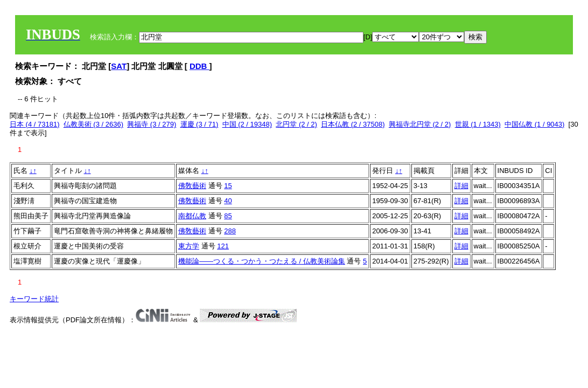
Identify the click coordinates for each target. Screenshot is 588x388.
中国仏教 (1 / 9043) (534, 124)
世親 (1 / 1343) (478, 124)
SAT (119, 66)
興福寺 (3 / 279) (152, 124)
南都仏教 (192, 216)
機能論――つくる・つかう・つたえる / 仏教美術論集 (262, 261)
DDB (199, 66)
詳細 (461, 186)
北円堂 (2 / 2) (296, 124)
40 (228, 201)
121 (223, 246)
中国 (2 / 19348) (247, 124)
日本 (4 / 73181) (35, 124)
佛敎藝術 (192, 186)
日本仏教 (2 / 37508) (353, 124)
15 (228, 186)
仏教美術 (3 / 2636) (93, 124)
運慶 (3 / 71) (199, 124)
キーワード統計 (34, 299)
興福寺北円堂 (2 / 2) (420, 124)
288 (230, 231)
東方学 (189, 246)
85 (228, 216)
